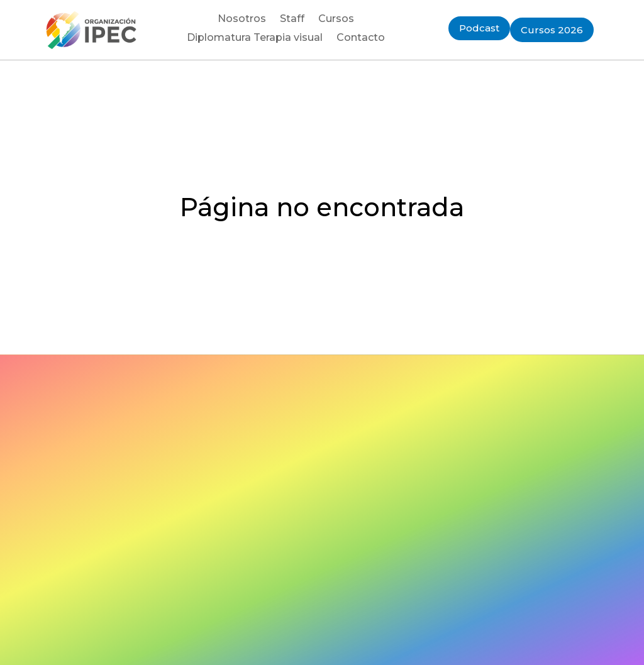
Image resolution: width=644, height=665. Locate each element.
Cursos (336, 19)
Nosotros (242, 19)
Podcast (479, 28)
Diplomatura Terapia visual (255, 38)
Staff (292, 19)
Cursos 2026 (552, 30)
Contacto (361, 38)
